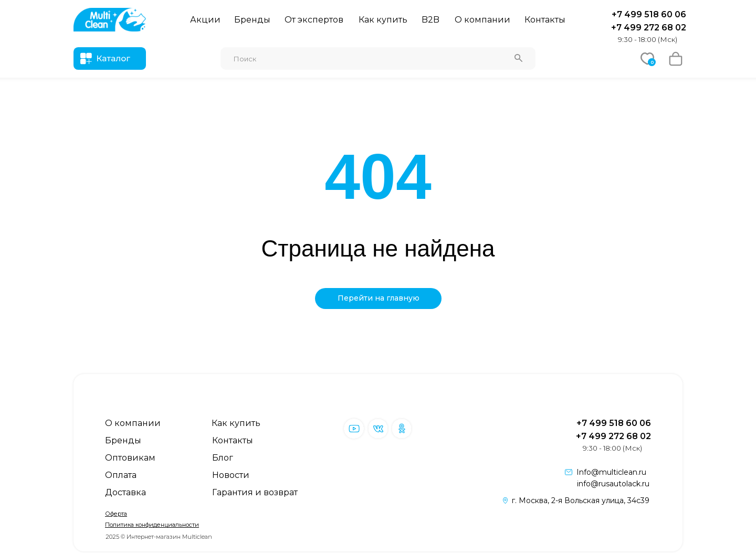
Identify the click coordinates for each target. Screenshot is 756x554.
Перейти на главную (379, 298)
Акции (205, 20)
